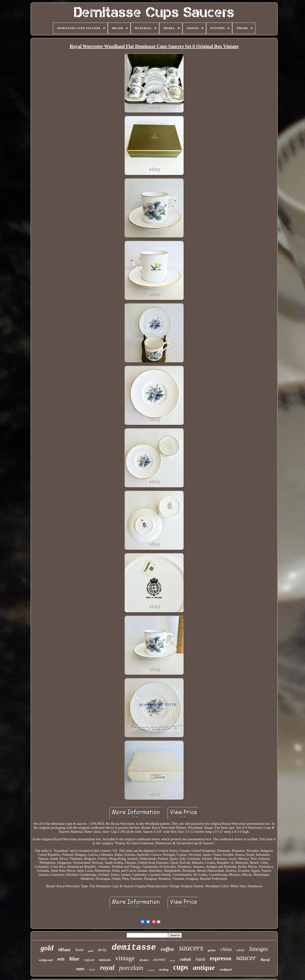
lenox (172, 961)
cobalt (185, 959)
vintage (125, 958)
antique (204, 967)
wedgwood (46, 960)
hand (200, 959)
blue (74, 959)
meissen (105, 960)
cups (181, 967)
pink (91, 951)
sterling (164, 970)
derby (102, 950)
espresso (220, 958)
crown (151, 970)
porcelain (131, 968)
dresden (144, 960)
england (89, 960)
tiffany (65, 950)
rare (80, 969)
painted (159, 959)
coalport (226, 969)
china (226, 949)
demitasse (134, 948)
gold (47, 948)
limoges (258, 949)
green (212, 950)
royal (107, 968)
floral (265, 960)
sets (61, 959)
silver (92, 970)
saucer (246, 957)
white (241, 950)
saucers (191, 948)
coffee (167, 949)
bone (79, 950)
